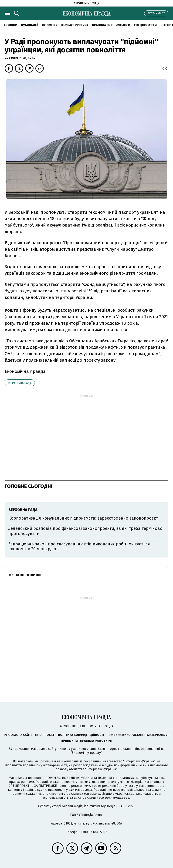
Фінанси (123, 25)
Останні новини (25, 575)
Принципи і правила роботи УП (86, 741)
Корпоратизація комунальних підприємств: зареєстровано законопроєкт (83, 518)
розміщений (155, 243)
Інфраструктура (75, 25)
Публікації (30, 25)
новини (11, 25)
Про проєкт (45, 735)
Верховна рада (20, 383)
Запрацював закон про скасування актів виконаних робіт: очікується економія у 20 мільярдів (79, 547)
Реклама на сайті (18, 735)
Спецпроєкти (145, 25)
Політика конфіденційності (81, 735)
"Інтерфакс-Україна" (139, 761)
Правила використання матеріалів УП (139, 735)
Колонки (50, 25)
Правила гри (102, 25)
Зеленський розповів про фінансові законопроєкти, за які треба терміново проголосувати (85, 531)
